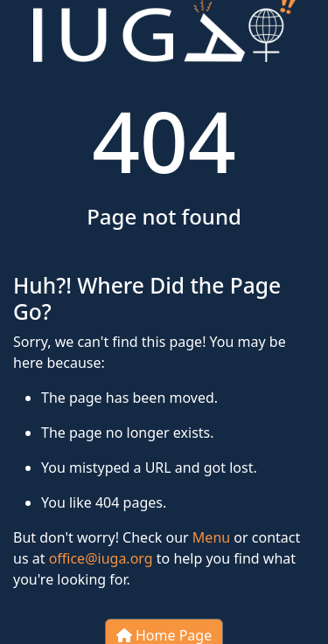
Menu (211, 537)
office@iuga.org (101, 558)
